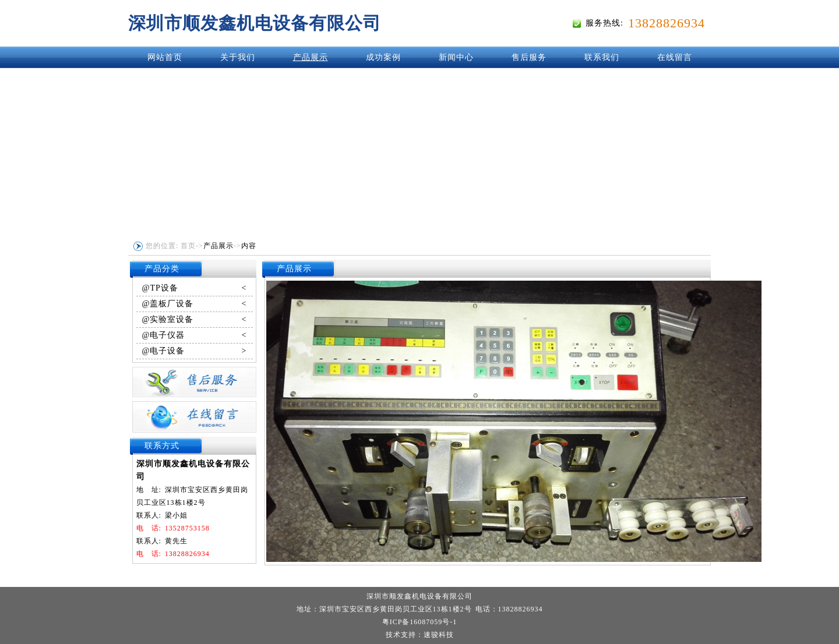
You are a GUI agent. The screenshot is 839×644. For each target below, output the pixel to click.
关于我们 (238, 57)
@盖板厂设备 (195, 304)
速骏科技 (439, 635)
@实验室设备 (195, 320)
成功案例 (383, 57)
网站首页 (165, 57)
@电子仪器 (195, 335)
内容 (249, 246)
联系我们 (602, 57)
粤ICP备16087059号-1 (420, 622)
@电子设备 (195, 351)
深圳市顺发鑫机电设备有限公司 (255, 23)
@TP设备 (195, 288)
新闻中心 (456, 57)
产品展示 (311, 57)
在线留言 (675, 57)
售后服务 (529, 57)
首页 (188, 246)
